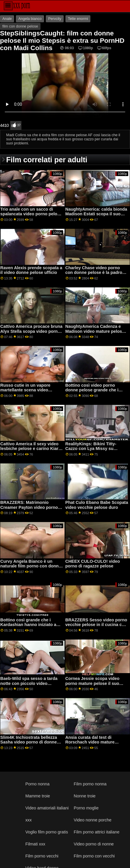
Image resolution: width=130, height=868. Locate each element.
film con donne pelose (20, 26)
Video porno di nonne (94, 844)
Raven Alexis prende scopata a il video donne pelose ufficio (31, 270)
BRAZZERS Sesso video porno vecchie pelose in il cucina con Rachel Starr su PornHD (96, 625)
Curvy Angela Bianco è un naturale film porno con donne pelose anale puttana (31, 566)
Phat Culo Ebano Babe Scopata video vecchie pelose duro (97, 505)
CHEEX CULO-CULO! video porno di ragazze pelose (93, 564)
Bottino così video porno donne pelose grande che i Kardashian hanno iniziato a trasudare (93, 393)
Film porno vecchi (42, 856)
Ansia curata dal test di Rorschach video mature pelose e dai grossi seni (90, 742)
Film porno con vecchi (94, 856)
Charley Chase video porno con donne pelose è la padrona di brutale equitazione (96, 273)
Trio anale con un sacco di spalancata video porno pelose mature (31, 214)
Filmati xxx (35, 844)
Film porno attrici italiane (97, 832)
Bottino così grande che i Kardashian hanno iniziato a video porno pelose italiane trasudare (28, 627)
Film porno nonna (90, 784)
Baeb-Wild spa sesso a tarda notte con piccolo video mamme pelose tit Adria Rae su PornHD (32, 686)
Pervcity (55, 19)
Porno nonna (37, 784)
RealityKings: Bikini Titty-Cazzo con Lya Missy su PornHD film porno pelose (91, 449)
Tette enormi (78, 19)
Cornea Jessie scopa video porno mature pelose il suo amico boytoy (92, 683)
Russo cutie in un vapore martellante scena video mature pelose (25, 390)
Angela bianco (30, 19)
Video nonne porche (92, 820)
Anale (7, 19)
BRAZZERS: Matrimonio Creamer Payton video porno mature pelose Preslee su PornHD (29, 510)
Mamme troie (38, 796)
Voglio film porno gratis (47, 832)
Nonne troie (85, 796)
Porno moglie (86, 808)
